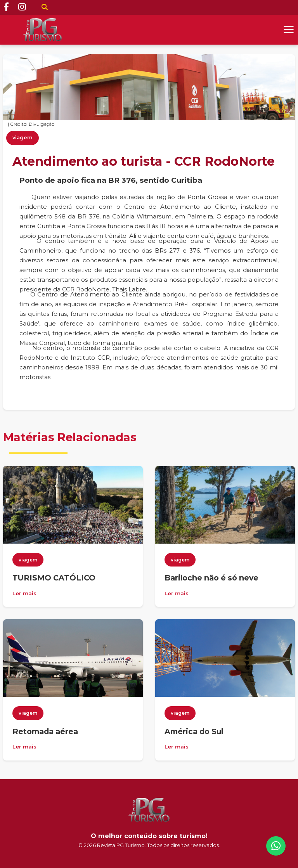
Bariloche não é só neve (211, 578)
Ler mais (24, 593)
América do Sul (194, 731)
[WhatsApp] (276, 846)
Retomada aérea (45, 731)
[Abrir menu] (289, 29)
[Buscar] (45, 7)
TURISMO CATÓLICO (54, 578)
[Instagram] (22, 7)
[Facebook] (6, 7)
